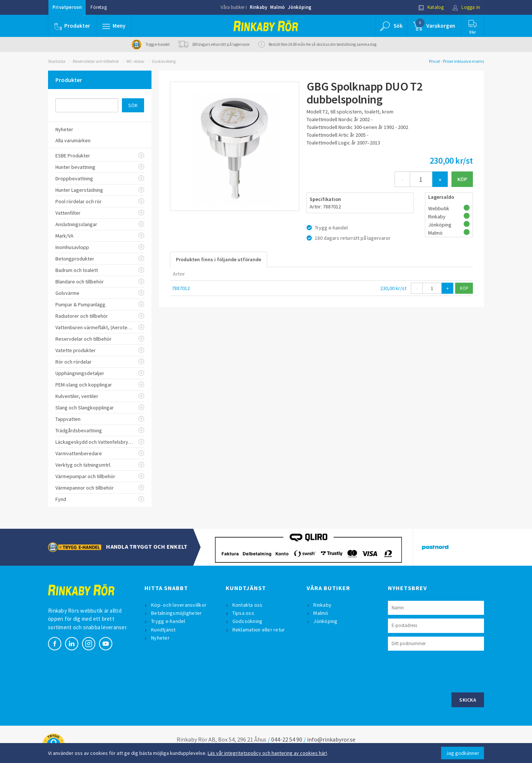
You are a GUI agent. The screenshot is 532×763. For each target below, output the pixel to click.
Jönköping (300, 7)
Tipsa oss (243, 613)
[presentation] (444, 671)
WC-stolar (135, 61)
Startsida (57, 61)
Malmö (277, 7)
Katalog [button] (431, 7)
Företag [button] (98, 7)
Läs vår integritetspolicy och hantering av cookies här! (267, 753)
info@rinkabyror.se (331, 739)
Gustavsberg (164, 61)
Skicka (468, 700)
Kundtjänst (163, 630)
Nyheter (160, 638)
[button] (114, 26)
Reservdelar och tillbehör (96, 61)
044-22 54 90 (287, 739)
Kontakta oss (248, 605)
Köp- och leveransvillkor (179, 605)
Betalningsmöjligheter (176, 613)
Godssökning (248, 621)
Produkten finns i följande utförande (219, 259)
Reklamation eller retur (259, 630)
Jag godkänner (463, 753)
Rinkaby (258, 7)
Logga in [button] (466, 7)
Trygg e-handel (168, 621)
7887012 (181, 288)
